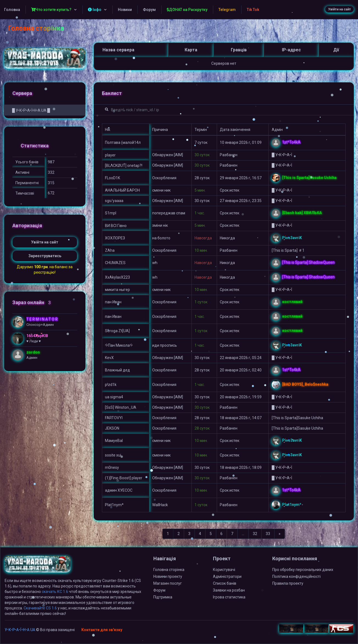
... (243, 534)
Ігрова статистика (229, 597)
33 (268, 534)
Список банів (225, 583)
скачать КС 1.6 (55, 592)
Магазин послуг (168, 583)
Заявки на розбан (229, 590)
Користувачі (224, 570)
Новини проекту (168, 576)
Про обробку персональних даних (303, 570)
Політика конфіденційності (296, 576)
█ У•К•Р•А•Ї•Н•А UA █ (31, 110)
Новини (125, 10)
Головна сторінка (36, 28)
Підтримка (163, 597)
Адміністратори (227, 576)
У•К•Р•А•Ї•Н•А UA (20, 630)
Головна (12, 10)
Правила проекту (288, 583)
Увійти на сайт (339, 9)
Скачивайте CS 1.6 (40, 608)
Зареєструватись (45, 256)
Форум (149, 10)
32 (255, 534)
